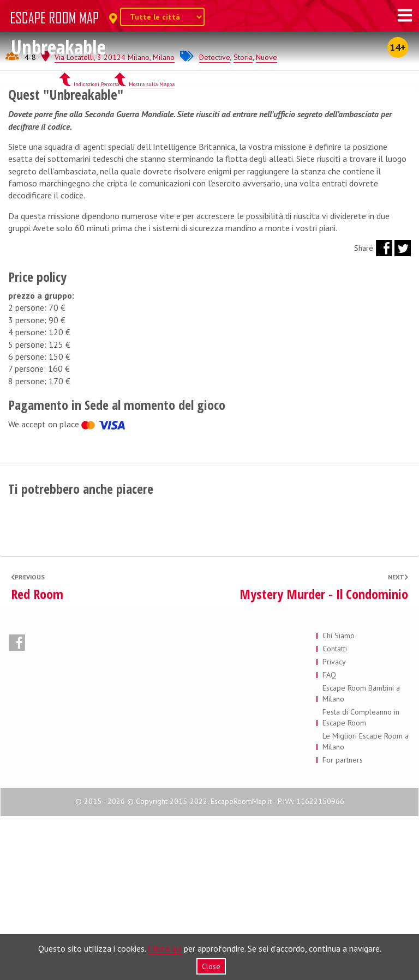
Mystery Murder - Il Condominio (324, 758)
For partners (343, 923)
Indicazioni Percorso (96, 248)
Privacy (334, 825)
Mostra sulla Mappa (152, 248)
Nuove (267, 221)
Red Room (37, 758)
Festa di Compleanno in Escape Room (361, 881)
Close (211, 966)
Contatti (335, 812)
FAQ (329, 838)
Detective (215, 221)
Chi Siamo (339, 799)
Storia (243, 221)
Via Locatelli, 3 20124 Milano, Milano (115, 221)
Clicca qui (165, 948)
